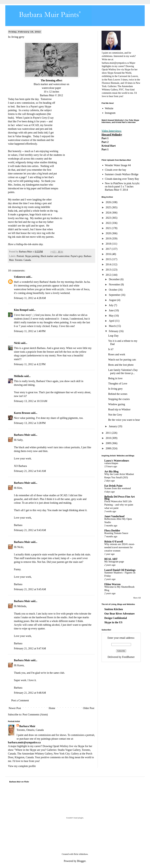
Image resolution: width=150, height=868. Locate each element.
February (114, 331)
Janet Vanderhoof (114, 516)
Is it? (111, 349)
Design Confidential (116, 618)
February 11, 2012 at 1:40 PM (30, 331)
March (113, 326)
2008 (109, 448)
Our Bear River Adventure (119, 614)
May (112, 316)
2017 (109, 249)
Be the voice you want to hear (124, 420)
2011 (109, 433)
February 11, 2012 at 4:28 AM (30, 298)
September (115, 295)
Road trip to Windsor (119, 409)
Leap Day (113, 336)
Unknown (19, 277)
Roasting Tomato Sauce (116, 533)
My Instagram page (114, 562)
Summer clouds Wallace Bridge (122, 174)
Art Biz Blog (111, 471)
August (113, 300)
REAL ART (111, 559)
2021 (109, 228)
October (113, 290)
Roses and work (117, 354)
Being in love (115, 378)
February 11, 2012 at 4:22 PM (30, 364)
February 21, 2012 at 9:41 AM (30, 471)
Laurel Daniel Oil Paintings (120, 570)
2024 (109, 213)
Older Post (89, 708)
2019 (109, 238)
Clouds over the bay (116, 170)
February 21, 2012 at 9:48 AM (30, 693)
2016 (109, 254)
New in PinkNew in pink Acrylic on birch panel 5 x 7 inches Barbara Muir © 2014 (122, 186)
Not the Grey (115, 415)
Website (109, 108)
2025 (109, 207)
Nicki (17, 343)
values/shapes (111, 463)
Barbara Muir (22, 435)
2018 (109, 244)
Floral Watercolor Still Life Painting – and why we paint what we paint (119, 505)
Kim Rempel (21, 310)
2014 (109, 264)
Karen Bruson (22, 413)
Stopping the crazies (119, 399)
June (112, 310)
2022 (109, 223)
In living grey (115, 389)
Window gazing (117, 404)
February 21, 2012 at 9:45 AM (30, 589)
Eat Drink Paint (113, 486)
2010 (109, 438)
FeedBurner (128, 657)
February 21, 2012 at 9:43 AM (30, 530)
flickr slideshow (81, 854)
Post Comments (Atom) (35, 714)
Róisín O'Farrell (114, 542)
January (113, 426)
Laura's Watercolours (117, 461)
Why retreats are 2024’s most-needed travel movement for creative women (120, 547)
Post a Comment (20, 700)
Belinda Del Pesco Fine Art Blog (120, 498)
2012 (109, 275)
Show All (137, 598)
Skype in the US (113, 622)
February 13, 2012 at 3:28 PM (30, 423)
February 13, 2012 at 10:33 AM (31, 401)
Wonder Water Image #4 (118, 165)
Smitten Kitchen (114, 609)
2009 (109, 443)
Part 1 (105, 138)
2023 (109, 218)
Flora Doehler (112, 531)
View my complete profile (22, 766)
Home (52, 708)
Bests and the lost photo (121, 365)
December (115, 279)
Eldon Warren (112, 584)
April (112, 321)
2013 (109, 270)
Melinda (19, 376)
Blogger (81, 861)
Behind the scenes (118, 394)
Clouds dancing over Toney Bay (122, 179)
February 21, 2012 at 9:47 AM (30, 648)
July (111, 305)
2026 (109, 202)
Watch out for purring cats (122, 360)
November (115, 284)
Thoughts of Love (118, 383)
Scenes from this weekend (118, 488)
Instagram (110, 113)
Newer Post (15, 708)
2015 (109, 259)
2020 (109, 233)
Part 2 (105, 142)
